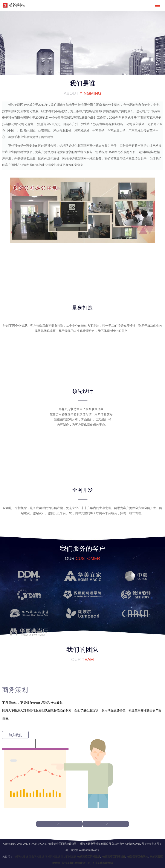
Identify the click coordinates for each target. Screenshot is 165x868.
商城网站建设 (53, 857)
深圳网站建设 (69, 857)
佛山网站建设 (37, 857)
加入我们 (15, 735)
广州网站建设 (20, 857)
